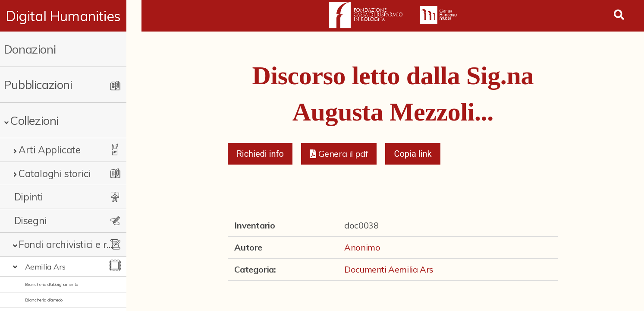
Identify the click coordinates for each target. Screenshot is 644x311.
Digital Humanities (71, 16)
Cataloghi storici (55, 173)
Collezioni (34, 120)
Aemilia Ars (45, 267)
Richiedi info (260, 154)
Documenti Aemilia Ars (389, 269)
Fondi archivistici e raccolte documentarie (73, 244)
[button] (339, 154)
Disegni (31, 221)
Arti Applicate (49, 150)
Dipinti (29, 197)
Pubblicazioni (38, 84)
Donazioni (30, 49)
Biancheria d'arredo (44, 300)
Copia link (413, 154)
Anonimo (362, 247)
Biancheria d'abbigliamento (52, 284)
